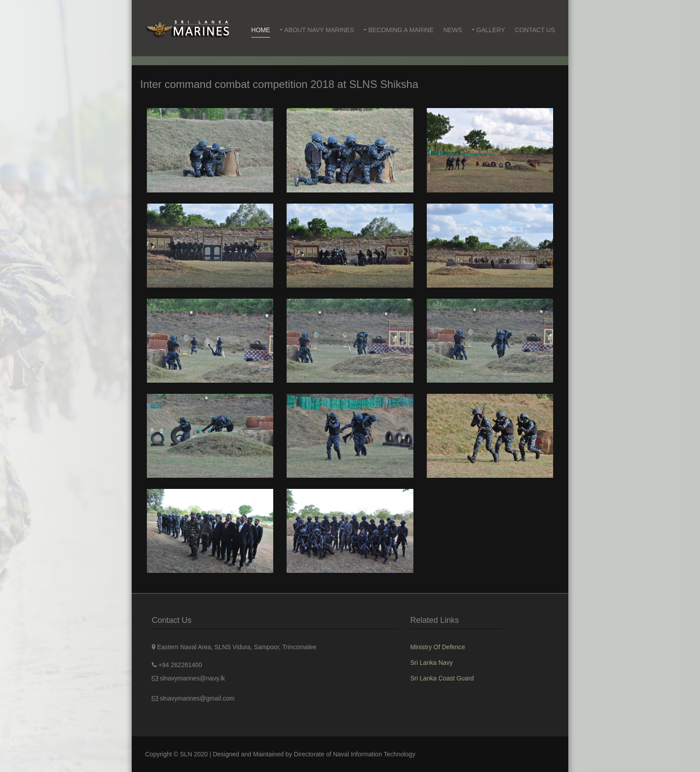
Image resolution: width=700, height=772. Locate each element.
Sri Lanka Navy (431, 663)
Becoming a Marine (401, 30)
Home (261, 30)
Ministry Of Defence (438, 647)
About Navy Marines (319, 30)
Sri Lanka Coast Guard (442, 678)
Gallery (491, 30)
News (453, 30)
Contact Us (535, 30)
